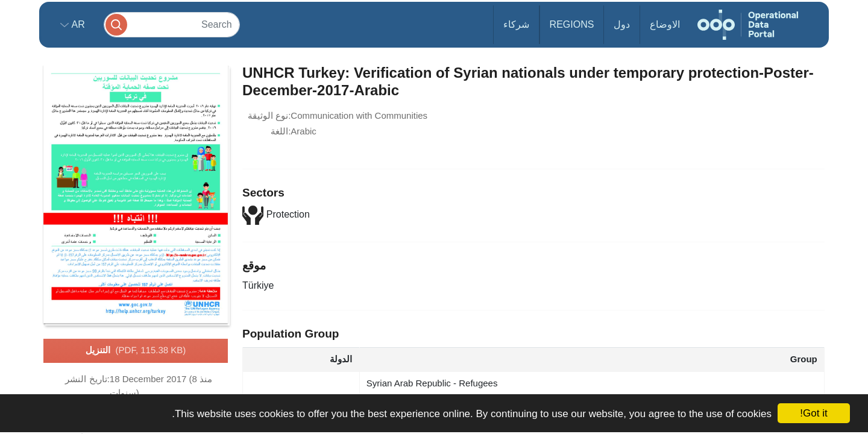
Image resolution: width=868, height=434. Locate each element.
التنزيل (136, 351)
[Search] (172, 24)
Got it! (813, 413)
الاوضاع (665, 24)
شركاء (516, 24)
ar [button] (77, 24)
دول (622, 24)
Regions (572, 24)
